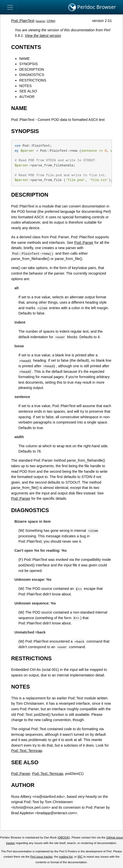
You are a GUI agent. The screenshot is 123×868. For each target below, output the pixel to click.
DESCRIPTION (32, 69)
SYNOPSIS (28, 64)
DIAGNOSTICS (32, 75)
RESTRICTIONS (33, 80)
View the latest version (43, 36)
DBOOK (64, 837)
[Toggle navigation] (10, 7)
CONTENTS (26, 47)
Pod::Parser (84, 243)
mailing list (66, 857)
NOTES (25, 86)
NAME (24, 59)
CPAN (51, 21)
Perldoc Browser (92, 7)
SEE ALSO (28, 91)
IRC (80, 857)
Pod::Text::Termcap (27, 751)
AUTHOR (27, 97)
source (41, 21)
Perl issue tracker (41, 857)
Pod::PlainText (23, 21)
